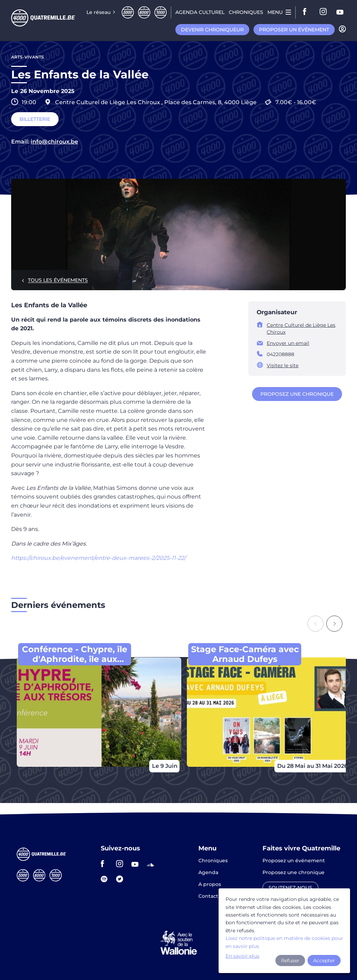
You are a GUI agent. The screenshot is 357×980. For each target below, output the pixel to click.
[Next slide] (334, 624)
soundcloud (152, 864)
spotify (106, 879)
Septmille (161, 12)
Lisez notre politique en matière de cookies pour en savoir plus (284, 942)
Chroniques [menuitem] (246, 12)
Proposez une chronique (297, 394)
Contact (208, 896)
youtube (340, 12)
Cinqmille (128, 12)
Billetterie (35, 119)
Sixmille (144, 12)
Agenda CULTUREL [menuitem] (200, 12)
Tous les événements (58, 280)
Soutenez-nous (290, 888)
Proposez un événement (294, 861)
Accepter (324, 960)
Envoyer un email (288, 343)
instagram (324, 12)
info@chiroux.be (54, 142)
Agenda (208, 873)
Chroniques (213, 861)
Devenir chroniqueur (212, 30)
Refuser (290, 960)
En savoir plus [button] (242, 956)
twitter (122, 879)
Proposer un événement (294, 30)
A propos (210, 885)
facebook (307, 12)
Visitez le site (283, 365)
